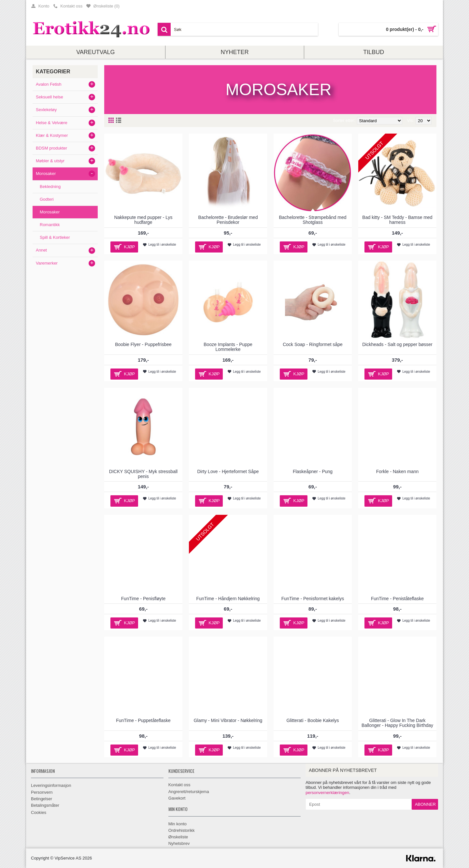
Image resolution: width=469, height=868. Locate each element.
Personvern (42, 792)
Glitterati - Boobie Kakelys (313, 720)
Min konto (178, 824)
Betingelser (42, 799)
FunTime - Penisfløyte (143, 599)
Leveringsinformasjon (51, 785)
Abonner (425, 804)
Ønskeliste (178, 837)
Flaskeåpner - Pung (313, 471)
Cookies (39, 812)
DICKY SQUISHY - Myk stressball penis (143, 474)
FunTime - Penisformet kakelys (313, 599)
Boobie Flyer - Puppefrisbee (143, 344)
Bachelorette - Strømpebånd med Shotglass (313, 220)
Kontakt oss (179, 785)
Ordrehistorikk (182, 830)
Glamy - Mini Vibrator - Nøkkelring (228, 720)
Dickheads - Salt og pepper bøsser (397, 344)
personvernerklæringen (327, 793)
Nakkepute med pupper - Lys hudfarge (143, 220)
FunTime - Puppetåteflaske (143, 720)
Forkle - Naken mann (398, 471)
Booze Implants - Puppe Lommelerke (228, 347)
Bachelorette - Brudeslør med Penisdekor (228, 220)
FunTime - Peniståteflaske (397, 599)
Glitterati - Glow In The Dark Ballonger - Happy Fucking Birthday (397, 723)
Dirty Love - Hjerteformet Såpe (228, 471)
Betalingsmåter (45, 805)
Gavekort (177, 798)
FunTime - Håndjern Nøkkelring (228, 599)
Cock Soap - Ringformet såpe (313, 344)
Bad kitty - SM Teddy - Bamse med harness (397, 220)
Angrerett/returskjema (189, 792)
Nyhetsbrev (179, 843)
